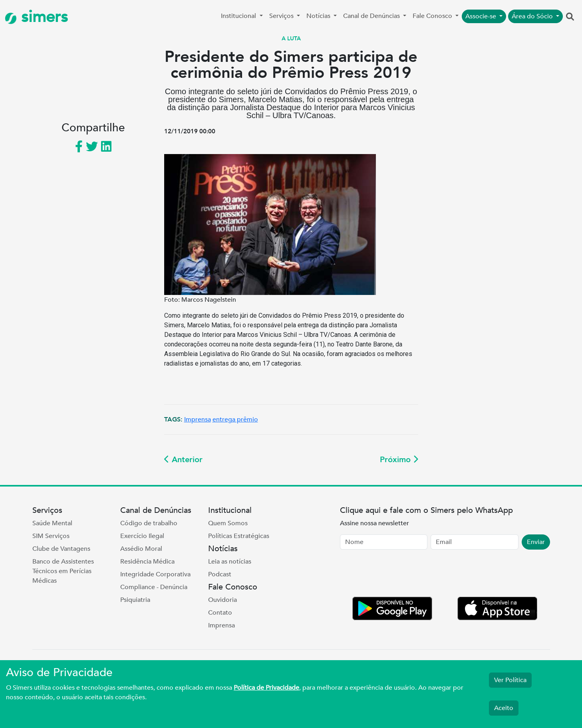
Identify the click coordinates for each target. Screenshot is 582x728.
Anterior (183, 460)
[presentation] (401, 575)
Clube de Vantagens (61, 549)
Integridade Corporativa (155, 574)
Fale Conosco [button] (433, 16)
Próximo (399, 460)
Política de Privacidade (266, 688)
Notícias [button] (319, 16)
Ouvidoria (222, 600)
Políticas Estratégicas (239, 536)
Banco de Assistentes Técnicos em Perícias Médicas (63, 571)
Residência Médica (147, 562)
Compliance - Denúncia (154, 587)
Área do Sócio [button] (533, 16)
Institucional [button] (239, 16)
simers (36, 17)
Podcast (220, 574)
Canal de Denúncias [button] (372, 16)
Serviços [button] (282, 16)
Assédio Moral (141, 549)
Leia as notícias (230, 562)
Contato (220, 613)
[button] (570, 17)
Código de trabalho (149, 523)
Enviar (536, 542)
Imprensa (198, 419)
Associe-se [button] (482, 16)
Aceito (504, 708)
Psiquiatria (135, 600)
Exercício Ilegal (142, 536)
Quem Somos (228, 523)
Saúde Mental (52, 523)
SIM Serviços (51, 536)
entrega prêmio (235, 419)
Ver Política (510, 680)
